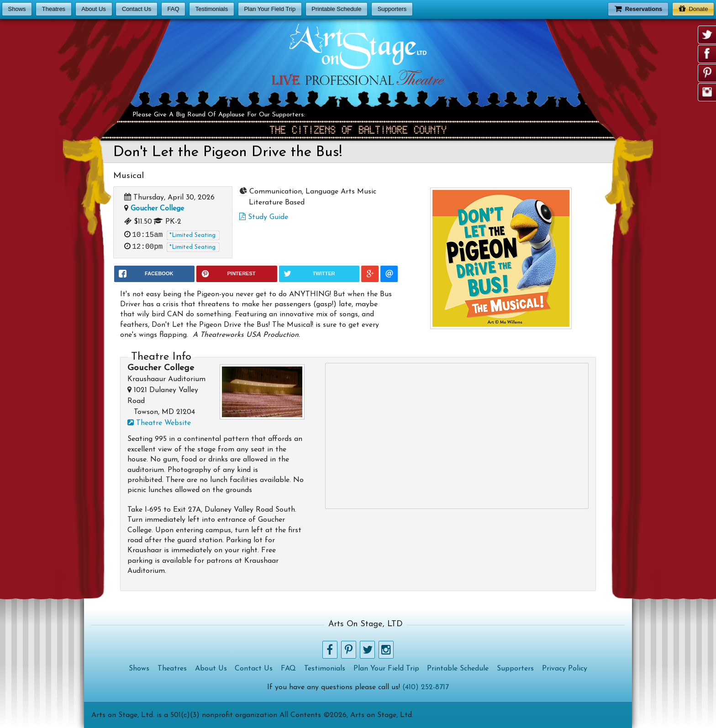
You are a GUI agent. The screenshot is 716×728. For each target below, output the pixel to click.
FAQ (173, 9)
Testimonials (212, 9)
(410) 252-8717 (426, 687)
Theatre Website (159, 423)
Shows (17, 9)
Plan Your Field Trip (270, 9)
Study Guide (264, 217)
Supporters (392, 9)
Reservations (638, 8)
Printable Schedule (336, 9)
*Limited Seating (192, 235)
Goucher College (157, 209)
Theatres (54, 9)
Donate (693, 8)
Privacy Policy (565, 669)
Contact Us (137, 9)
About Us (93, 9)
